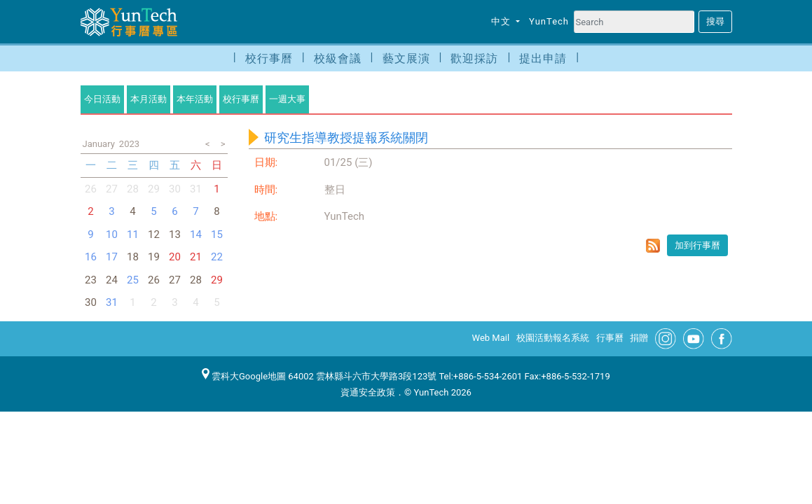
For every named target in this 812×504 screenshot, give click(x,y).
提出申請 (543, 58)
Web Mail (491, 338)
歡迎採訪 (474, 58)
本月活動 (149, 99)
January (99, 144)
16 (91, 257)
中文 (502, 21)
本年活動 (195, 99)
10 (112, 234)
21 (196, 257)
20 (175, 257)
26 (91, 189)
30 (175, 189)
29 (154, 189)
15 (217, 234)
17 (112, 257)
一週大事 (287, 99)
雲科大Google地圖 (244, 376)
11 (133, 234)
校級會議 (338, 58)
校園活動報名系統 (553, 338)
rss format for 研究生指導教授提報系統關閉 (653, 246)
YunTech (549, 21)
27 (112, 189)
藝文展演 (406, 58)
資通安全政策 (368, 392)
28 (133, 189)
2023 (129, 144)
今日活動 (102, 99)
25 (133, 280)
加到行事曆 (697, 245)
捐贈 (639, 338)
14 (196, 234)
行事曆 (610, 338)
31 (112, 302)
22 (217, 257)
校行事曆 (269, 58)
